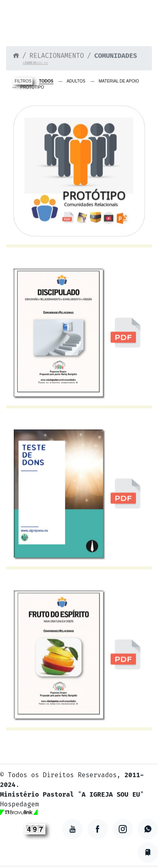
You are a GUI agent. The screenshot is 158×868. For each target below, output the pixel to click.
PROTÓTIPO (32, 88)
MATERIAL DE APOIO (119, 82)
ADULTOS (76, 82)
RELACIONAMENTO (57, 56)
